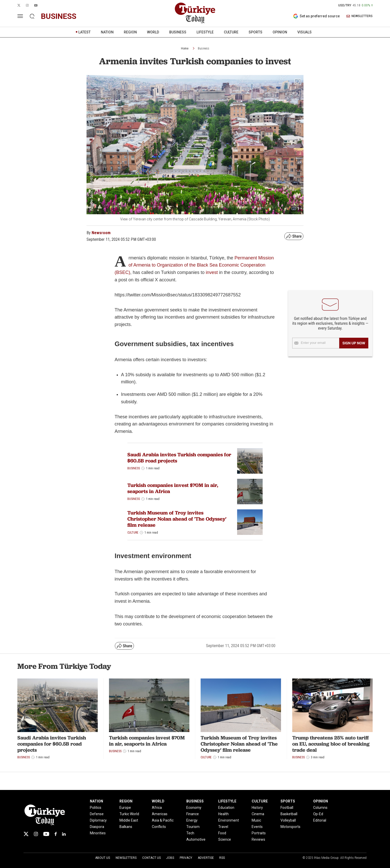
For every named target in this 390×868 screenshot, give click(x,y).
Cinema (258, 814)
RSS (222, 858)
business (59, 16)
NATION (107, 32)
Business (204, 48)
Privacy (186, 858)
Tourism (193, 827)
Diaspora (97, 827)
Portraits (259, 833)
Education (226, 808)
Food (222, 833)
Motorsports (290, 827)
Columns (320, 808)
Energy (192, 820)
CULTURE (231, 32)
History (257, 808)
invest (212, 272)
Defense (97, 814)
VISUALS (304, 32)
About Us (103, 858)
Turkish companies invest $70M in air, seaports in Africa (173, 488)
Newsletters (126, 858)
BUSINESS (178, 32)
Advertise (206, 858)
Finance (193, 814)
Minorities (98, 833)
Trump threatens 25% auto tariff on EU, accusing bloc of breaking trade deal (331, 744)
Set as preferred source (316, 16)
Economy (194, 808)
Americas (160, 814)
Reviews (258, 839)
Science (225, 839)
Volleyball (288, 820)
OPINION (280, 32)
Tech (190, 833)
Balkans (126, 827)
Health (223, 814)
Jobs (170, 858)
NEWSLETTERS (359, 16)
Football (287, 808)
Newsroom (101, 233)
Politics (96, 808)
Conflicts (159, 827)
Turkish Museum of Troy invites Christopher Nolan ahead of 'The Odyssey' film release (177, 519)
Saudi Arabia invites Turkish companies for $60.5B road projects (179, 458)
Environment (229, 820)
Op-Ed (318, 814)
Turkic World (129, 814)
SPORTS (255, 32)
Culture (133, 533)
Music (256, 820)
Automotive (196, 839)
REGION (130, 32)
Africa (157, 808)
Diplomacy (98, 820)
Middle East (129, 820)
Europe (125, 808)
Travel (223, 827)
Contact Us (151, 858)
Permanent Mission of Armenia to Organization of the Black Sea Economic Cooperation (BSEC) (194, 265)
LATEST (84, 32)
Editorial (320, 820)
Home (185, 48)
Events (257, 827)
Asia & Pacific (163, 820)
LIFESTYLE (205, 32)
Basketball (289, 814)
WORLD (153, 32)
